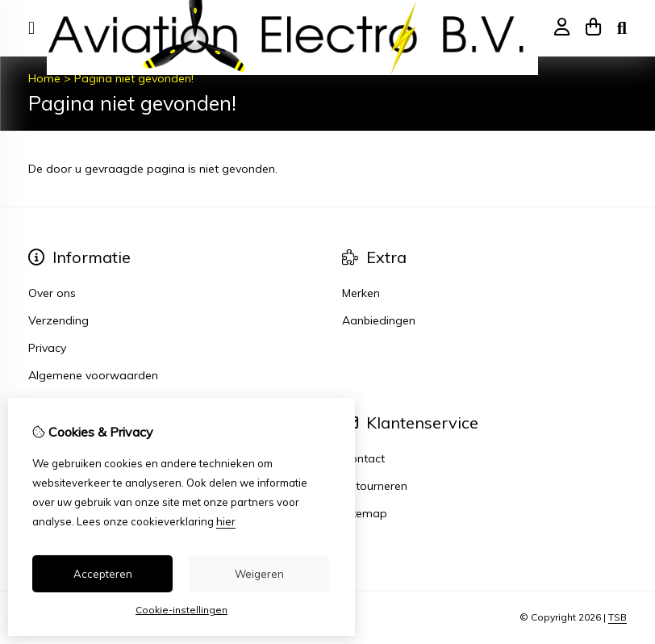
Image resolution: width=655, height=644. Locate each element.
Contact (363, 458)
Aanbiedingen (379, 320)
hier (226, 521)
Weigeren (259, 574)
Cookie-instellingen (181, 610)
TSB (617, 617)
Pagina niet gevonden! (134, 78)
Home (44, 78)
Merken (361, 293)
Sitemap (365, 513)
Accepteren (103, 574)
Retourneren (375, 486)
